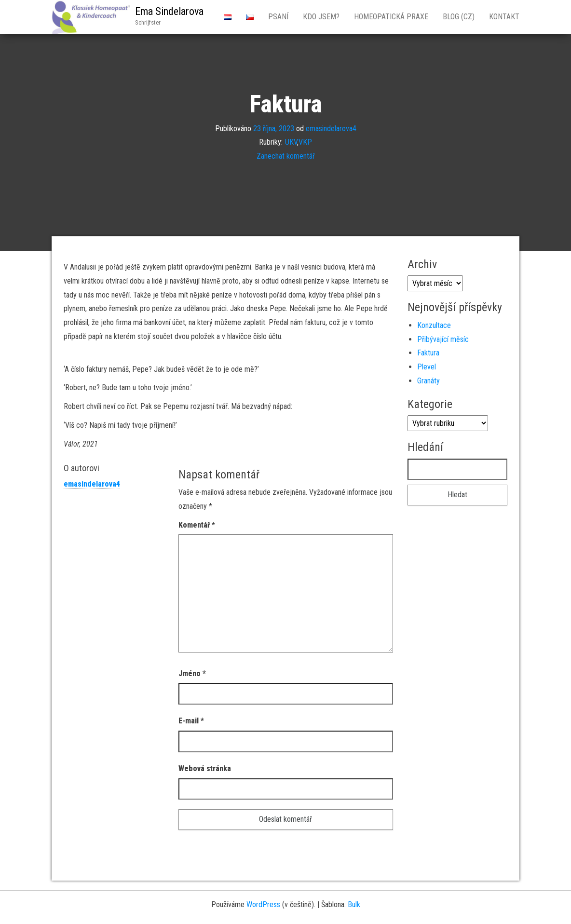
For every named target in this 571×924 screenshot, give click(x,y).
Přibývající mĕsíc (443, 339)
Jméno (192, 673)
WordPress (263, 904)
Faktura (428, 353)
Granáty (428, 381)
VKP (305, 142)
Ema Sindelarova (169, 11)
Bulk (354, 904)
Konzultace (434, 325)
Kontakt (504, 17)
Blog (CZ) (459, 17)
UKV (291, 142)
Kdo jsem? (321, 17)
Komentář (197, 525)
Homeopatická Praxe (391, 17)
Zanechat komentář (286, 156)
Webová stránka (205, 768)
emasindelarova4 (331, 128)
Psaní (278, 17)
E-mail (191, 721)
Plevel (427, 367)
